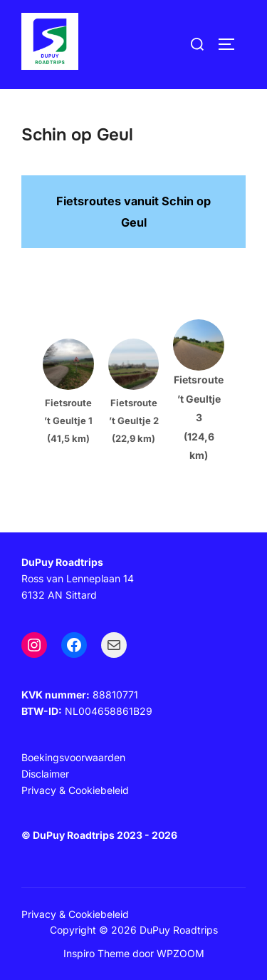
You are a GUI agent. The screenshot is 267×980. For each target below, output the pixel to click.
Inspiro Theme (96, 953)
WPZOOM (180, 953)
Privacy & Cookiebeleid (75, 914)
